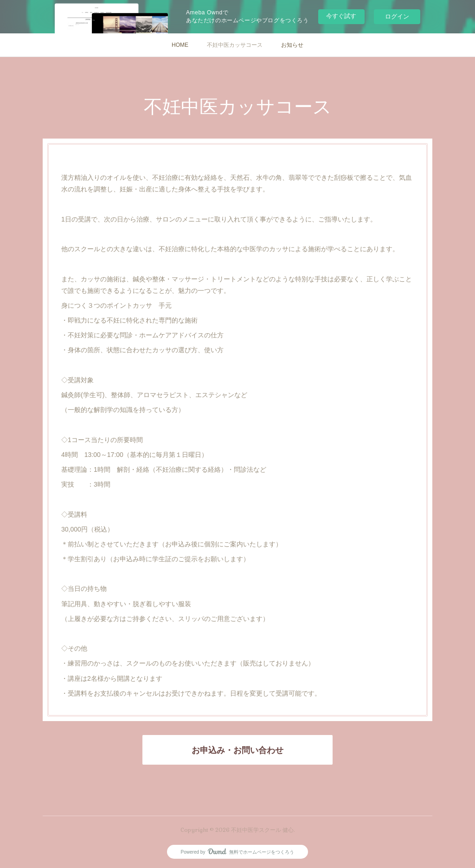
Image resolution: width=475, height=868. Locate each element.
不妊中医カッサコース (235, 45)
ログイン (397, 16)
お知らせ (292, 45)
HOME (180, 45)
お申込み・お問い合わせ (237, 750)
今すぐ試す (341, 16)
